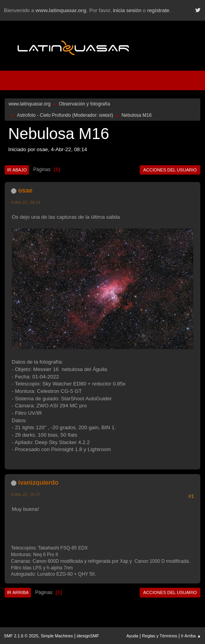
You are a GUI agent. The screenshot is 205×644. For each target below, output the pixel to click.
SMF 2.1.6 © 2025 (21, 636)
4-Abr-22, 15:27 (26, 494)
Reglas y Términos (160, 636)
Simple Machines (57, 636)
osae (25, 190)
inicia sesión (127, 10)
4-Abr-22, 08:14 (26, 202)
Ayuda (132, 636)
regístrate (158, 10)
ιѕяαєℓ (105, 115)
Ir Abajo (17, 170)
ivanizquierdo (38, 483)
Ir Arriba (18, 592)
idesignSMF (88, 636)
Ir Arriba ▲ (191, 636)
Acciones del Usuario (170, 170)
